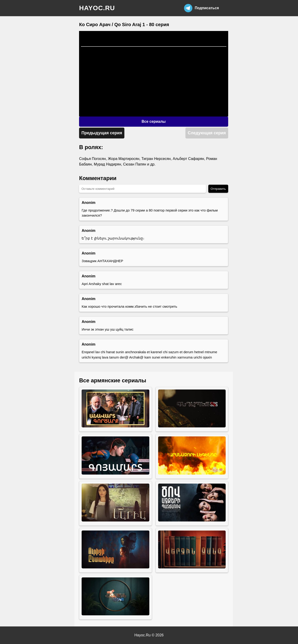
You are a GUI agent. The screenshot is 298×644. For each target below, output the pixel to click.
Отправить (218, 189)
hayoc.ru (97, 8)
